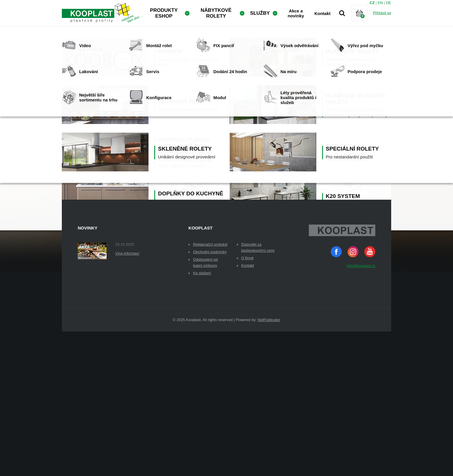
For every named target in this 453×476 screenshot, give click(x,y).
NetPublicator (269, 464)
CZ (372, 3)
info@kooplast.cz (361, 410)
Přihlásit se (382, 13)
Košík (364, 20)
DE (389, 3)
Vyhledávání (342, 13)
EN (380, 3)
